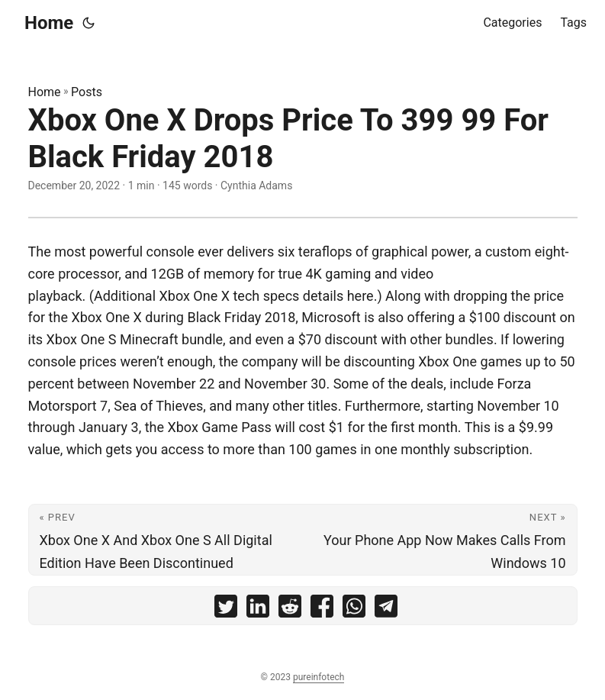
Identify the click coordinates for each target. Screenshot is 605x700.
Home (49, 23)
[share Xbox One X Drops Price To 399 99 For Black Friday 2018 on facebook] (322, 610)
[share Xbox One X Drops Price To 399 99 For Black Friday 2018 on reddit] (290, 610)
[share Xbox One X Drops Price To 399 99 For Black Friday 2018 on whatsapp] (354, 610)
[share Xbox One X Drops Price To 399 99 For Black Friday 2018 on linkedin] (258, 610)
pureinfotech (319, 677)
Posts (87, 92)
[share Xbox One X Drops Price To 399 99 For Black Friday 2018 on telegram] (386, 610)
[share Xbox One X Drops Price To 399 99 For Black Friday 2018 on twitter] (226, 610)
